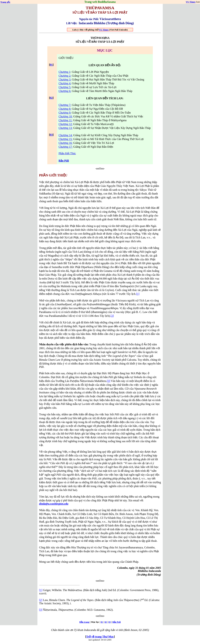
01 (51, 65)
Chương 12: (66, 124)
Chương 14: (66, 135)
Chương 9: (65, 113)
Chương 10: (66, 116)
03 (51, 135)
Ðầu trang (84, 622)
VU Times (191, 2)
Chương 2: (65, 76)
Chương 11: (66, 120)
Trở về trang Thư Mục (100, 637)
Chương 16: (66, 143)
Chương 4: (65, 83)
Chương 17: (66, 147)
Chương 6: (65, 91)
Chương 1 (65, 72)
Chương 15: (66, 139)
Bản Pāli (64, 161)
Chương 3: (65, 79)
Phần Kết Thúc (67, 153)
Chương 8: (65, 109)
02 (51, 98)
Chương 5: (65, 87)
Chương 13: (66, 128)
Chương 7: (65, 105)
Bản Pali (116, 622)
